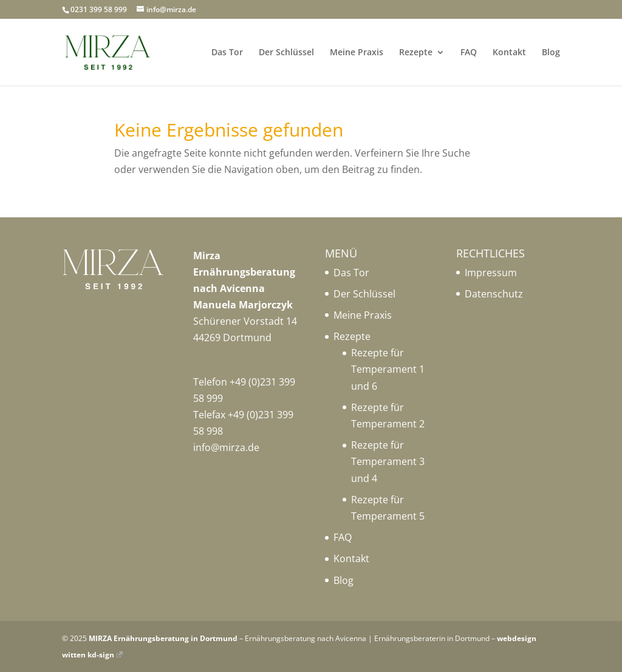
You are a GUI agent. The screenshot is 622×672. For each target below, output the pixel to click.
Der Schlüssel (286, 53)
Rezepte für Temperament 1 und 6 (388, 369)
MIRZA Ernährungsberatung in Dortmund (163, 638)
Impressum (491, 273)
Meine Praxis (357, 53)
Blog (551, 53)
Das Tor (227, 53)
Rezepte (416, 53)
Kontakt (509, 53)
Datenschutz (494, 294)
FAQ (469, 53)
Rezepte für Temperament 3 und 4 (388, 461)
